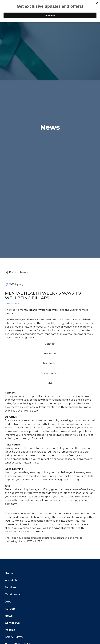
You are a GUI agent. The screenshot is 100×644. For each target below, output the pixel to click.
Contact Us (12, 623)
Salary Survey (14, 637)
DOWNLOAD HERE (31, 531)
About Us (11, 580)
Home (9, 573)
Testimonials (13, 595)
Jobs (8, 602)
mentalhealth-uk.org (38, 517)
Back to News (16, 272)
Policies (10, 630)
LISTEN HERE (34, 541)
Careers (10, 609)
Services (11, 587)
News (9, 616)
